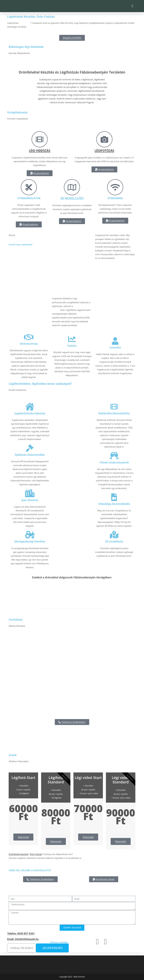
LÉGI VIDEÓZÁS (40, 151)
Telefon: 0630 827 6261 (21, 933)
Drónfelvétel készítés (18, 854)
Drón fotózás (36, 854)
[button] (132, 6)
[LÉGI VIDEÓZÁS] (40, 139)
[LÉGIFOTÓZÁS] (104, 139)
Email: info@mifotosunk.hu (23, 939)
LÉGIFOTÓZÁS (104, 151)
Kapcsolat (23, 837)
